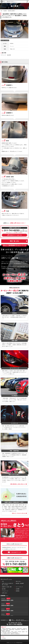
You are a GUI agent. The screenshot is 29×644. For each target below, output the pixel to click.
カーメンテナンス (19, 587)
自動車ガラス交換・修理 (7, 587)
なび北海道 (3, 638)
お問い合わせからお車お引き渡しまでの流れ (8, 584)
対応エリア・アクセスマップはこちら (19, 513)
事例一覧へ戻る (14, 241)
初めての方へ (18, 581)
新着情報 (18, 591)
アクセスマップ (5, 591)
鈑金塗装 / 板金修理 (5, 40)
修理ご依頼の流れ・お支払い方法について (18, 484)
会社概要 (18, 589)
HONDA (12, 43)
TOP (3, 581)
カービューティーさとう (13, 643)
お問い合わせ (5, 593)
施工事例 (4, 589)
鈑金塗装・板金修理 (20, 583)
